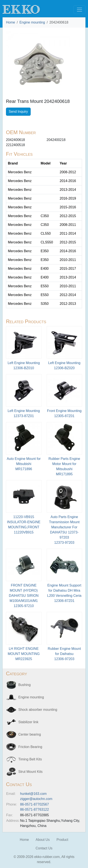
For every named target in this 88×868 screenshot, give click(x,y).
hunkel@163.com (33, 794)
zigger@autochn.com (36, 799)
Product (62, 840)
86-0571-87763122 (34, 809)
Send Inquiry (18, 112)
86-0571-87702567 (34, 804)
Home (11, 22)
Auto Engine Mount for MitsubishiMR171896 (24, 464)
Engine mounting (32, 22)
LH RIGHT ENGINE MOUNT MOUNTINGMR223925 (24, 654)
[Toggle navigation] (79, 10)
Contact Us (44, 848)
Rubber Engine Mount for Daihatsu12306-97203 (64, 654)
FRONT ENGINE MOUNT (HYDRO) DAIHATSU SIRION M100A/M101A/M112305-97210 (24, 596)
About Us (43, 840)
